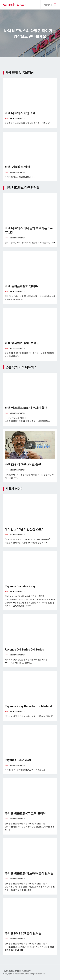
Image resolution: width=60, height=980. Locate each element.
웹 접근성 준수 (25, 971)
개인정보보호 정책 (11, 971)
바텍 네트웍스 (14, 5)
